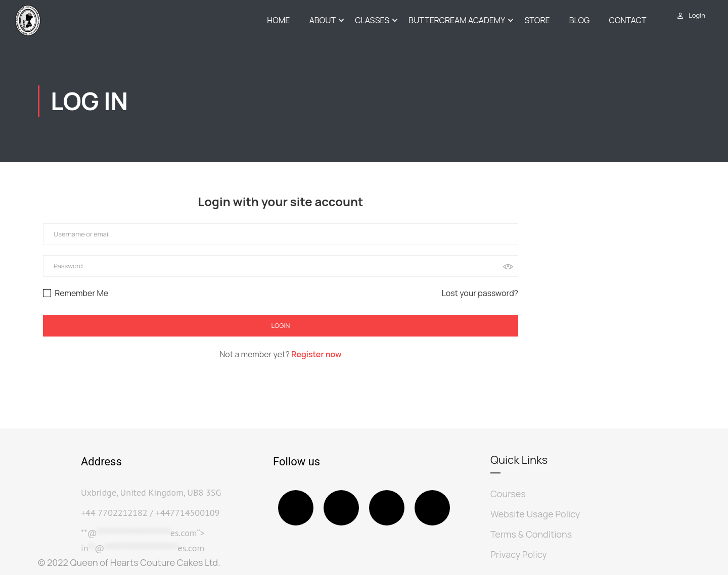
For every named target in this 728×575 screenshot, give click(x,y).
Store (537, 21)
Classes (372, 21)
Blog (580, 21)
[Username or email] (281, 236)
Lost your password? (480, 294)
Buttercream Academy (457, 21)
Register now (316, 355)
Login (697, 15)
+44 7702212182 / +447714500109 (150, 513)
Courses (508, 494)
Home (278, 21)
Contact (628, 21)
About (323, 21)
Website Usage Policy (535, 514)
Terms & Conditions (531, 534)
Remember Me (76, 294)
